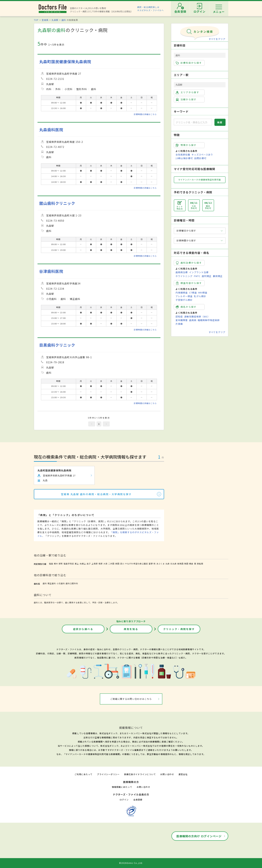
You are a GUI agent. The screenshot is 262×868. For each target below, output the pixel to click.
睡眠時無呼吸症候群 (209, 320)
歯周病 (193, 320)
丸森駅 (55, 20)
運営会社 (183, 774)
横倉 (191, 564)
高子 (89, 564)
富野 (151, 564)
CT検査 (193, 293)
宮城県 (45, 20)
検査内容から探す (189, 283)
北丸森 (173, 564)
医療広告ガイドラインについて (140, 774)
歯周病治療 (182, 272)
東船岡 (200, 564)
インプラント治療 (199, 272)
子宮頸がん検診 (184, 300)
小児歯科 (61, 583)
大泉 (105, 564)
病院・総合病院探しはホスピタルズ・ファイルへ (150, 9)
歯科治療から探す (189, 263)
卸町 (61, 564)
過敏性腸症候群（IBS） (197, 316)
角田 (186, 564)
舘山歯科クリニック (57, 203)
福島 (51, 564)
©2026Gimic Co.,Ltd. (131, 863)
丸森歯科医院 (51, 130)
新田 (117, 564)
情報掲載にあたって (122, 787)
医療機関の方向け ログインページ (199, 836)
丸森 (168, 564)
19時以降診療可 (184, 158)
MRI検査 (203, 293)
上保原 (95, 564)
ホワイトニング (184, 276)
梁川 (122, 564)
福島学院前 (69, 564)
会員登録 (138, 800)
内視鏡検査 (182, 293)
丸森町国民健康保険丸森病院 (65, 62)
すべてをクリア (217, 39)
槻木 (56, 564)
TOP (36, 20)
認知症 (179, 316)
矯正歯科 (52, 583)
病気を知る (131, 629)
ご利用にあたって (83, 774)
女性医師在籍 (183, 155)
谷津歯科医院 (51, 271)
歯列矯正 (207, 276)
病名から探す (186, 307)
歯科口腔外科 (72, 583)
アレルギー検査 (184, 296)
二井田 (111, 564)
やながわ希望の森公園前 (136, 564)
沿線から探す (186, 99)
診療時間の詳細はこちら (145, 114)
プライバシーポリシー (108, 774)
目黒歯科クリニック (57, 345)
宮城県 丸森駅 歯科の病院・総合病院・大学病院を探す (96, 494)
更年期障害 (182, 320)
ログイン (124, 800)
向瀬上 (83, 564)
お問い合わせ (167, 774)
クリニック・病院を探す (179, 629)
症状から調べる (83, 629)
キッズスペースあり (202, 155)
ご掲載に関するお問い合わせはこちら (131, 699)
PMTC (197, 276)
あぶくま (161, 564)
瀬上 (77, 564)
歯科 (64, 20)
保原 (101, 564)
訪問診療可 (200, 158)
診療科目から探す (189, 63)
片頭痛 (179, 324)
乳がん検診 (200, 296)
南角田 (180, 564)
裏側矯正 (218, 276)
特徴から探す (186, 145)
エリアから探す (187, 92)
